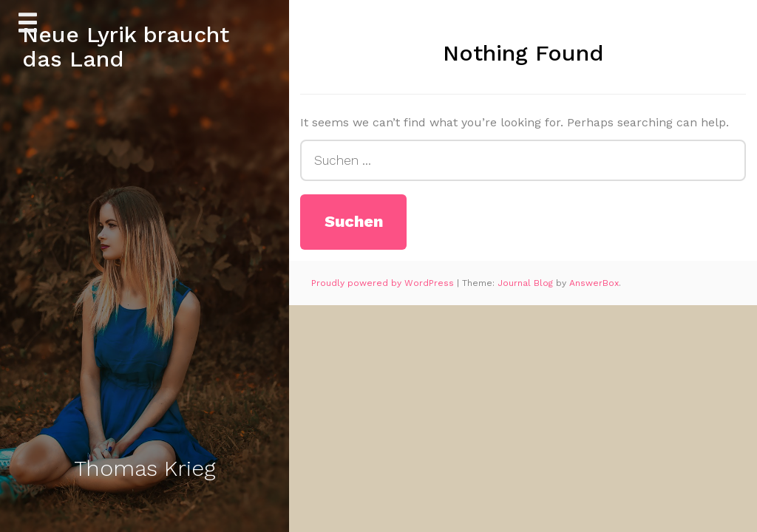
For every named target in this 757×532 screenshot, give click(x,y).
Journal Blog (527, 283)
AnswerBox (594, 283)
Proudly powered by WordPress (384, 283)
